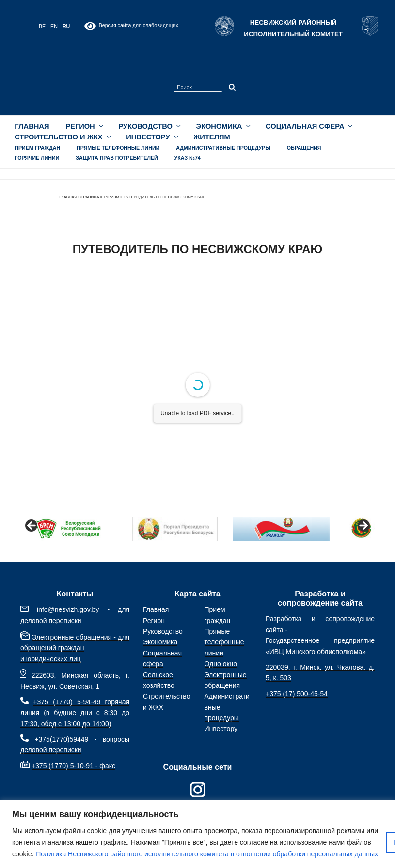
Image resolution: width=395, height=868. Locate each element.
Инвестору (151, 137)
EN (54, 26)
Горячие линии (37, 158)
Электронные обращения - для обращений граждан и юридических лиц (75, 648)
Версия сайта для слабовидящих (131, 26)
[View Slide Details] (68, 529)
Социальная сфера (308, 126)
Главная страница (79, 197)
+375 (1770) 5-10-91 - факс (73, 766)
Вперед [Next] (363, 526)
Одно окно (221, 664)
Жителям (212, 137)
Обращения (304, 148)
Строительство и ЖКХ (62, 137)
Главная (32, 126)
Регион (84, 126)
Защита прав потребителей (117, 158)
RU (66, 26)
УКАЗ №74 (188, 158)
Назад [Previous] (32, 526)
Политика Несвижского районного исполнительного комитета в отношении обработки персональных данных (207, 854)
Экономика (223, 126)
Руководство (149, 126)
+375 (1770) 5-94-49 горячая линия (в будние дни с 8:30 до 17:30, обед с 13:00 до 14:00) (75, 713)
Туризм (111, 197)
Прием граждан (37, 148)
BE (42, 26)
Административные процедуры (223, 148)
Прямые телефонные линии (118, 148)
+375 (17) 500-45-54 (297, 694)
